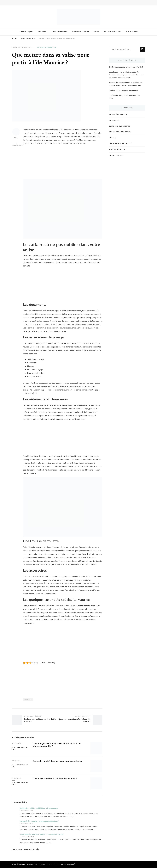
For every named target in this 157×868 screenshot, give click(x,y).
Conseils (28, 700)
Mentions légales (46, 864)
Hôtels (96, 32)
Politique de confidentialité (64, 864)
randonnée (55, 470)
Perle (16, 133)
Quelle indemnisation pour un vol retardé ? (126, 67)
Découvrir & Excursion (81, 32)
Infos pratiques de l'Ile (46, 47)
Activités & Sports (26, 32)
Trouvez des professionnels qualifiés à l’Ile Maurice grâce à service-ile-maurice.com (126, 84)
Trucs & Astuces (132, 32)
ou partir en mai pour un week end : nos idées (125, 97)
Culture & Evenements (59, 32)
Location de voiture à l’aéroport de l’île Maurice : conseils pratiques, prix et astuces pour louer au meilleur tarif (126, 75)
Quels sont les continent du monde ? (123, 90)
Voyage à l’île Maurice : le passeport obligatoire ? (39, 821)
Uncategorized (116, 155)
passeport (95, 318)
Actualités (42, 32)
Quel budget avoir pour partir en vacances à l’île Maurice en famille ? (57, 745)
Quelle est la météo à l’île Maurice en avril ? (55, 779)
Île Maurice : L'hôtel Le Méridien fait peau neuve (39, 808)
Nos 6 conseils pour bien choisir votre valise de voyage (42, 834)
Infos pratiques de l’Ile (112, 32)
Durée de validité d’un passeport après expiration (58, 761)
